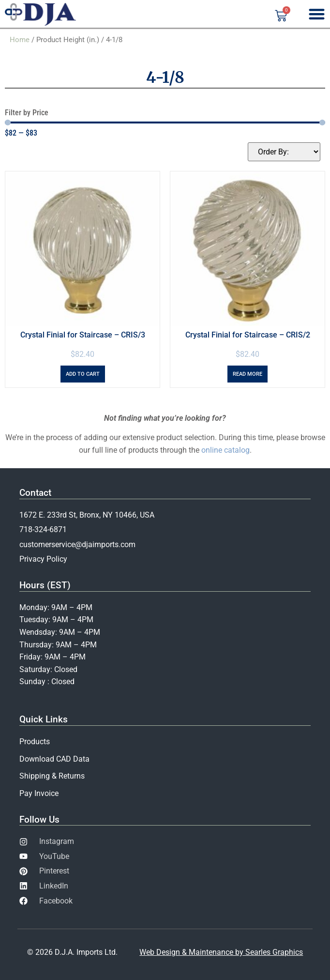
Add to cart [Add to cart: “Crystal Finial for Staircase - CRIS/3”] (83, 374)
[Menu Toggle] (317, 14)
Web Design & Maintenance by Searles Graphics (221, 952)
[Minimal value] (165, 122)
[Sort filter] (284, 152)
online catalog (225, 450)
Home (20, 40)
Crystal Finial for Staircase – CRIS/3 (83, 335)
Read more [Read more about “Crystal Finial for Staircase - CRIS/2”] (247, 374)
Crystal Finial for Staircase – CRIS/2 (248, 335)
